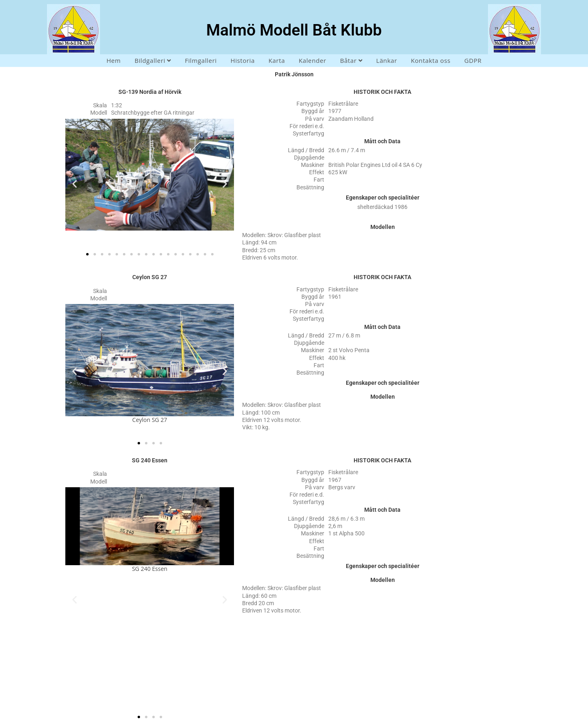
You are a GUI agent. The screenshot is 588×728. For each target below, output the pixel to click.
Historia (242, 60)
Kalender (313, 60)
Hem (114, 60)
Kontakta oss (431, 60)
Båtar (351, 60)
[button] (75, 184)
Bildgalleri (153, 60)
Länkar (386, 60)
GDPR (473, 60)
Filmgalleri (201, 60)
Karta (277, 60)
